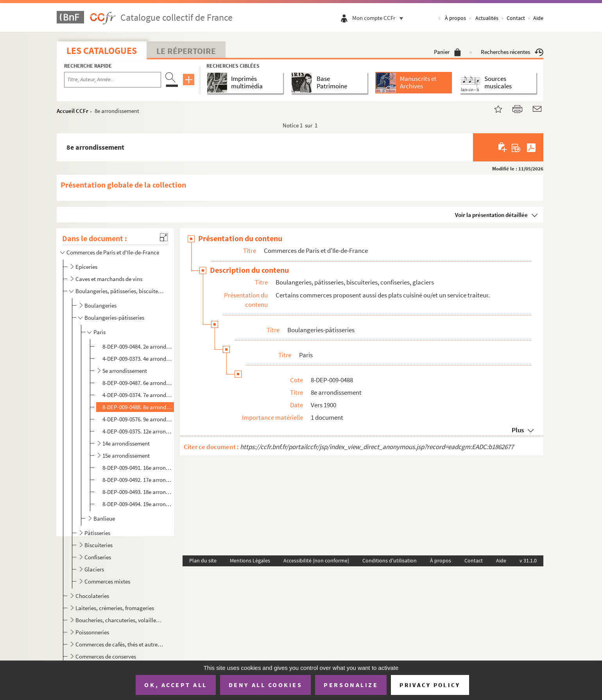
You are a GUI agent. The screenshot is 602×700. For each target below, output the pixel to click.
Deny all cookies (265, 685)
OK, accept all (176, 685)
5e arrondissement (125, 371)
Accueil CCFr (73, 111)
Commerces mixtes (107, 581)
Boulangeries (100, 305)
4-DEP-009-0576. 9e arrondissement (137, 419)
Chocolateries (92, 596)
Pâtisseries (97, 533)
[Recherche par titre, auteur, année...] (113, 80)
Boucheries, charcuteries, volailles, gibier (119, 620)
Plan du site (203, 560)
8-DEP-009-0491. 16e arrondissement (137, 468)
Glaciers (94, 569)
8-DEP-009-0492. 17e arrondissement (137, 480)
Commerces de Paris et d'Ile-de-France (113, 252)
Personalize (351, 685)
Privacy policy (430, 685)
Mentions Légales (250, 560)
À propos (455, 18)
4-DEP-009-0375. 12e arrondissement (137, 431)
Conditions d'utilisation (390, 560)
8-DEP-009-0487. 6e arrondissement (137, 383)
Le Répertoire (186, 51)
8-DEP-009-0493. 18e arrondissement (137, 492)
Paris (99, 332)
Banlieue (104, 518)
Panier (447, 52)
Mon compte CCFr (380, 18)
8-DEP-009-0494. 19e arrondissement (137, 504)
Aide (538, 18)
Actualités (487, 18)
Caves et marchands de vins (109, 279)
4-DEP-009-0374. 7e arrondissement (137, 395)
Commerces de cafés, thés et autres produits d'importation (119, 644)
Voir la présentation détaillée (491, 215)
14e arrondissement (126, 443)
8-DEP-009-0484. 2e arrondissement (137, 346)
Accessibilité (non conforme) (316, 560)
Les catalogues (102, 51)
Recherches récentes (512, 52)
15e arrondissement (126, 456)
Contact (516, 18)
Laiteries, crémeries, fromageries (115, 608)
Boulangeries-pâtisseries (114, 318)
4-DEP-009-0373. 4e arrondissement (137, 359)
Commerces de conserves (106, 656)
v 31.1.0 (528, 560)
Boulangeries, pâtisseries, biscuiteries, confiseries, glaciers (119, 291)
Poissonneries (92, 632)
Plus (518, 430)
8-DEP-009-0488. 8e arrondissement (137, 407)
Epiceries (86, 267)
